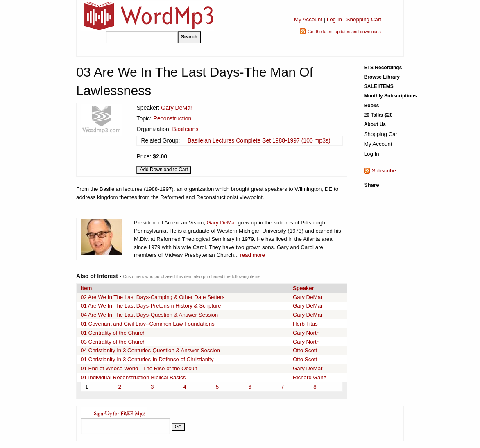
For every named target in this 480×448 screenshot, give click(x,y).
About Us (375, 124)
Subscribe (384, 171)
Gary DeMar (177, 108)
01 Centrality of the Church (113, 333)
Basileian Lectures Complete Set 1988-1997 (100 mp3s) (259, 140)
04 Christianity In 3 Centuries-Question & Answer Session (150, 350)
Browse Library (382, 77)
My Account (308, 19)
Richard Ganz (310, 377)
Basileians (186, 129)
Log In (334, 19)
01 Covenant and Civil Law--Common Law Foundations (148, 324)
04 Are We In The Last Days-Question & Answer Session (149, 315)
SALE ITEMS (379, 86)
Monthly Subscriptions (391, 96)
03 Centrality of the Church (113, 342)
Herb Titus (305, 324)
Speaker (303, 288)
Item (86, 288)
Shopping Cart (364, 19)
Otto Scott (305, 350)
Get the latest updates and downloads (344, 32)
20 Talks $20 (378, 115)
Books (372, 106)
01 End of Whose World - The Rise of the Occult (139, 368)
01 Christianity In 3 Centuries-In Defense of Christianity (147, 359)
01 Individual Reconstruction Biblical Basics (133, 377)
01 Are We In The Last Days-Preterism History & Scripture (151, 306)
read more (252, 255)
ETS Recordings (383, 68)
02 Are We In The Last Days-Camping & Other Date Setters (153, 297)
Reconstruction (172, 118)
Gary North (306, 333)
